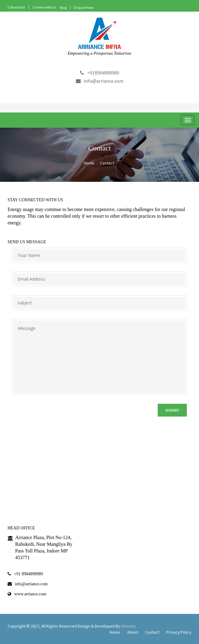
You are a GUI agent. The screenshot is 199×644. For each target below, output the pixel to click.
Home (89, 163)
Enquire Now (84, 7)
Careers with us (44, 7)
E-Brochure (16, 7)
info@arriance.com (100, 81)
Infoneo (129, 626)
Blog (63, 7)
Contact (152, 632)
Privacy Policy (179, 632)
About (133, 632)
